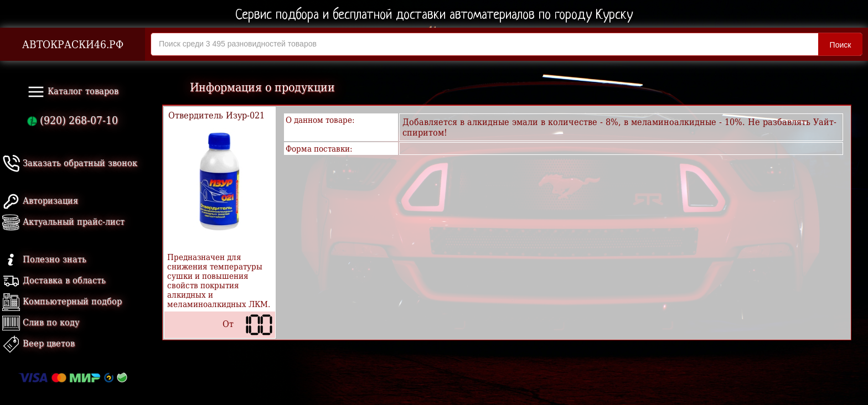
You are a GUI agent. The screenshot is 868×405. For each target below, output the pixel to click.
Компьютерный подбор (62, 301)
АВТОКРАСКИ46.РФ (73, 45)
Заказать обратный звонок (70, 163)
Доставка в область (54, 280)
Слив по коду (41, 322)
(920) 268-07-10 (73, 120)
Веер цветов (38, 343)
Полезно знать (44, 259)
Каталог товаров (73, 92)
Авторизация (40, 201)
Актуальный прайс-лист (63, 222)
